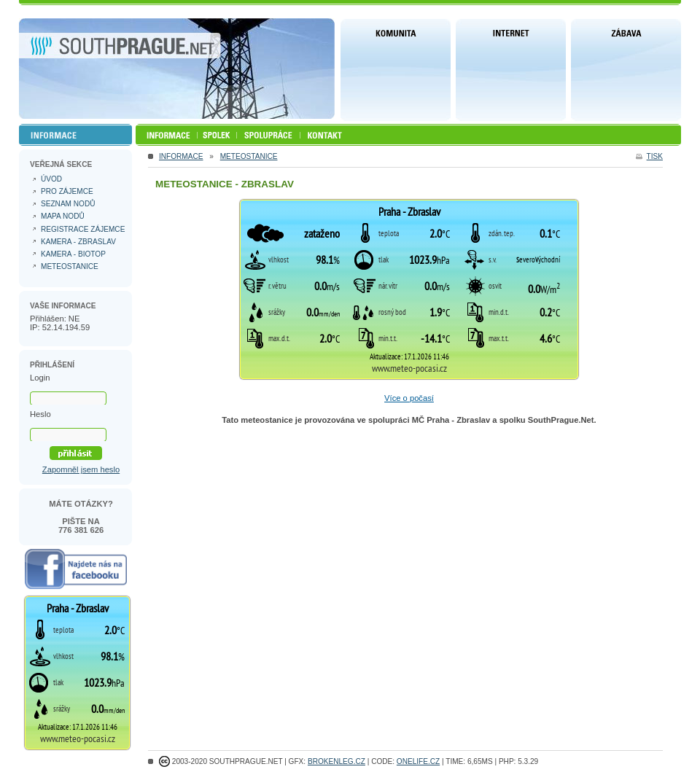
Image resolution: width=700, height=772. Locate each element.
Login (40, 378)
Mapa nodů (63, 216)
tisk (655, 156)
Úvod (51, 179)
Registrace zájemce (83, 229)
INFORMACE (181, 156)
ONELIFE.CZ (418, 761)
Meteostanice (249, 156)
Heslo (40, 414)
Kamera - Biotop (73, 254)
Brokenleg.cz (337, 761)
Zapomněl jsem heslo (81, 469)
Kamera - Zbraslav (78, 242)
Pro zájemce (67, 191)
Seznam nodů (68, 204)
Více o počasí (409, 398)
